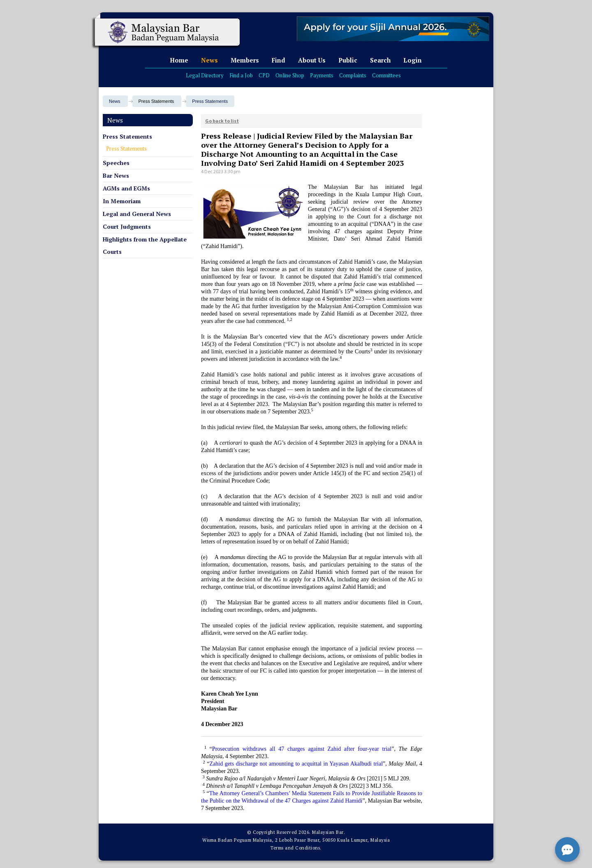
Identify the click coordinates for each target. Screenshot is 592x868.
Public (348, 60)
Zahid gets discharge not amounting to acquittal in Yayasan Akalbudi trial (296, 764)
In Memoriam (122, 201)
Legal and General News (137, 214)
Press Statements (210, 101)
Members (245, 60)
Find (279, 60)
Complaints (353, 75)
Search (380, 60)
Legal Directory (205, 75)
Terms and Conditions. (296, 848)
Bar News (116, 175)
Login (413, 60)
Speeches (116, 163)
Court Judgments (127, 226)
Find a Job (241, 75)
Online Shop (290, 75)
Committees (386, 75)
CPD (264, 75)
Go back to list (222, 121)
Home (179, 60)
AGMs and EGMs (126, 188)
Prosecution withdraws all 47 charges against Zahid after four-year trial (302, 749)
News (209, 60)
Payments (322, 75)
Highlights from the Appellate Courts (145, 245)
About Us (312, 60)
